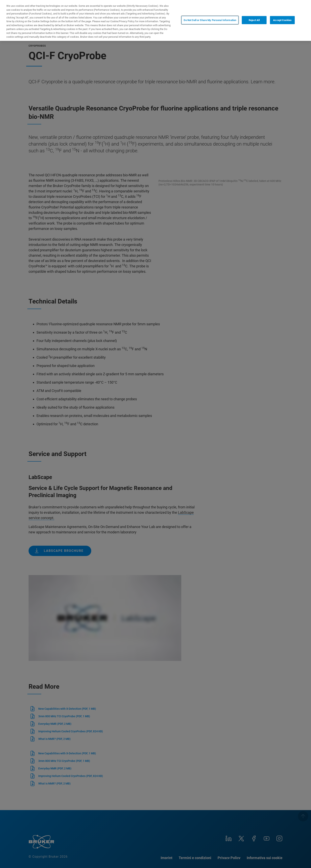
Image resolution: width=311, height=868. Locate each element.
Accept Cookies (282, 20)
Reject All (254, 20)
